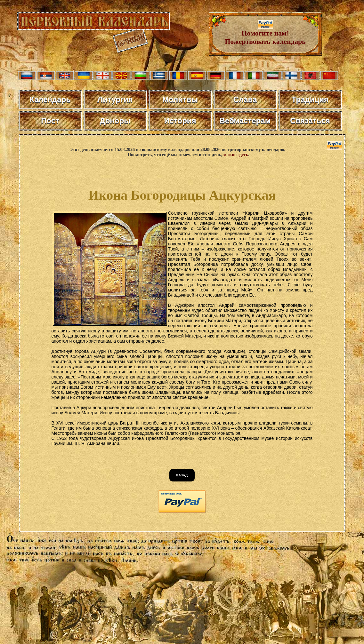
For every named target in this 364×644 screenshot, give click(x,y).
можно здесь (236, 155)
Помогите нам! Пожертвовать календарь (265, 34)
